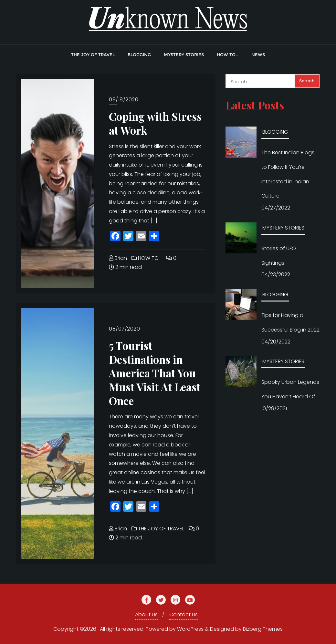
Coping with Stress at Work (155, 123)
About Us (146, 614)
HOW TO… (147, 258)
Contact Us (184, 614)
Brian (118, 258)
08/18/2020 (124, 100)
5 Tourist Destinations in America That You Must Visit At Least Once (155, 373)
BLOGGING (275, 132)
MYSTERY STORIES (283, 228)
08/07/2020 (124, 329)
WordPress (190, 629)
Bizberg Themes (263, 629)
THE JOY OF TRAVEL (158, 529)
